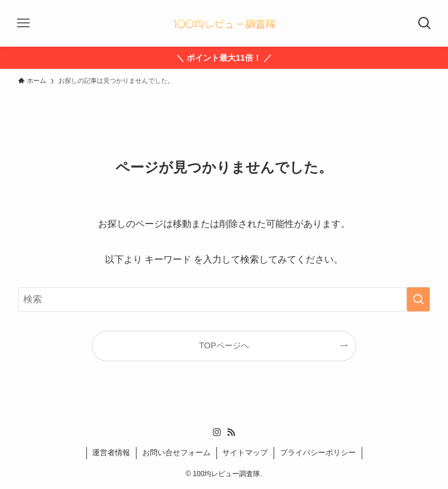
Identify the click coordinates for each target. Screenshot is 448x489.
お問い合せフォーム (176, 453)
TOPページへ (224, 345)
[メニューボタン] (23, 23)
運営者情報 (111, 453)
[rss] (231, 432)
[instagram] (217, 432)
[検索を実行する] (418, 299)
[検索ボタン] (425, 23)
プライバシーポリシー (318, 453)
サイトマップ (245, 453)
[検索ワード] (224, 299)
